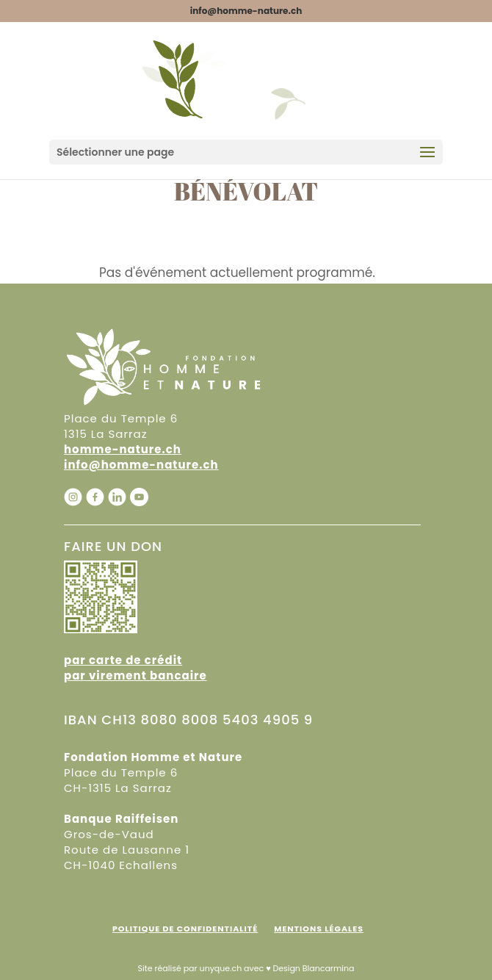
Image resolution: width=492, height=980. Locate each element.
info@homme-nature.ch (141, 465)
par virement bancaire (135, 675)
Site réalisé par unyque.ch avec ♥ (204, 968)
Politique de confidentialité (185, 929)
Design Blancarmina (313, 968)
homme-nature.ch (123, 449)
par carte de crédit (123, 660)
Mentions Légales (319, 929)
